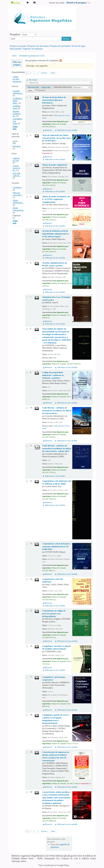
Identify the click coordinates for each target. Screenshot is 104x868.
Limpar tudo (46, 87)
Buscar (66, 39)
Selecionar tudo (33, 87)
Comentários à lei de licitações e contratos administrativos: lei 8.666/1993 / (57, 546)
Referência (17, 146)
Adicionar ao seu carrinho (67, 130)
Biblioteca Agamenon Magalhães (18, 3)
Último (53, 73)
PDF (55, 358)
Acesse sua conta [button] (57, 3)
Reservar (49, 130)
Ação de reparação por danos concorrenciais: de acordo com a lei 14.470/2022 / (57, 138)
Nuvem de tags (78, 46)
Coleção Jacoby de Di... (16, 168)
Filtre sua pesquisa (17, 63)
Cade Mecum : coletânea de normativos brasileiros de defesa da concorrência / (57, 410)
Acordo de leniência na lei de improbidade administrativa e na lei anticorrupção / (56, 234)
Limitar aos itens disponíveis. (17, 79)
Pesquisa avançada (18, 46)
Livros (15, 141)
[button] (27, 3)
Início (14, 56)
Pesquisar (15, 34)
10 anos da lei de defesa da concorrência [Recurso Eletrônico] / (54, 100)
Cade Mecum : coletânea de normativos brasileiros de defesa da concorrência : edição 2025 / (57, 448)
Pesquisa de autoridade (60, 46)
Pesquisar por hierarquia (38, 46)
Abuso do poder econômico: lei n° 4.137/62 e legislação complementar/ (56, 199)
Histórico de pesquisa (76, 3)
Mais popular (16, 49)
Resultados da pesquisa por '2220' (32, 56)
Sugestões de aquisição (33, 49)
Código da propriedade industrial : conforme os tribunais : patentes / (53, 375)
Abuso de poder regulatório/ (55, 165)
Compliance (17, 187)
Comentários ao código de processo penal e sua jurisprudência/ (54, 613)
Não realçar (33, 80)
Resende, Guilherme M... (17, 114)
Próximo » (45, 73)
